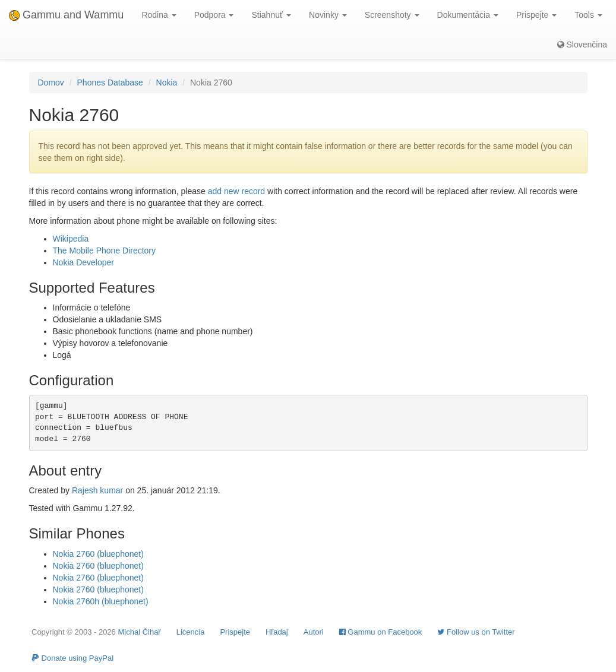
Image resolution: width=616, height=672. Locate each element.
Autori (314, 632)
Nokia (167, 83)
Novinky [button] (328, 15)
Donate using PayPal (72, 658)
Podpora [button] (214, 15)
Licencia (191, 632)
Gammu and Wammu (66, 15)
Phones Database (110, 83)
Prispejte (235, 632)
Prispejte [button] (536, 15)
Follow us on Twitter (476, 632)
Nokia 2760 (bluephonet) (98, 554)
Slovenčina (582, 45)
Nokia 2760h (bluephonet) (101, 601)
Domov (51, 83)
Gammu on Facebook (381, 632)
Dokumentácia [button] (468, 15)
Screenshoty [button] (392, 15)
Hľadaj (277, 632)
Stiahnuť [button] (271, 15)
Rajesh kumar (97, 490)
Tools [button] (588, 15)
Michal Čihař (139, 632)
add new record (237, 191)
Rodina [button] (159, 15)
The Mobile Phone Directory (105, 251)
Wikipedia (71, 239)
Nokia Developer (84, 262)
